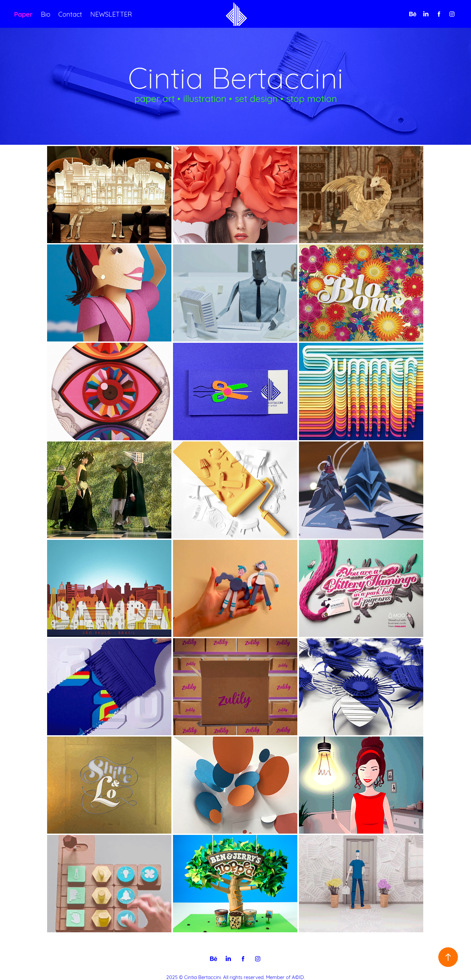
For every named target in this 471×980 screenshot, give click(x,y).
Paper (23, 14)
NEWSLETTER (111, 14)
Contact (70, 14)
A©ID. (298, 977)
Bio (46, 14)
